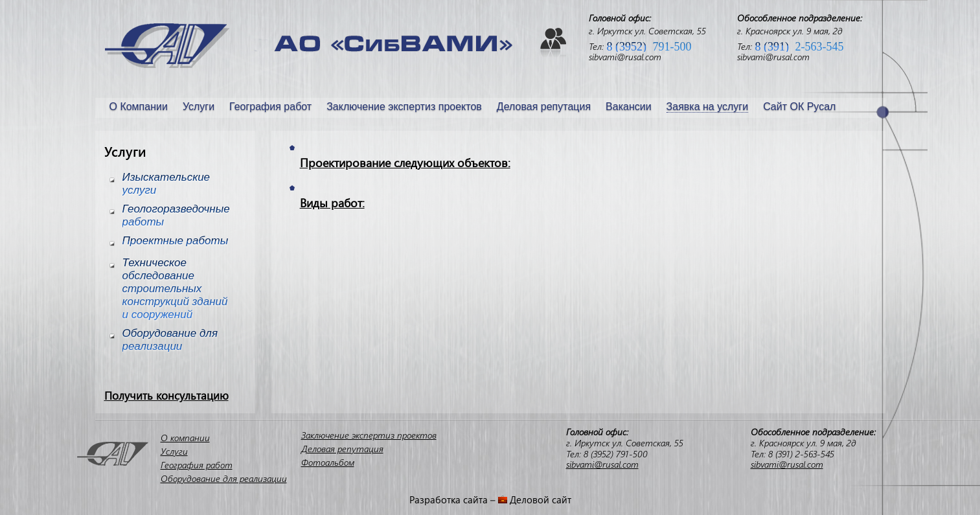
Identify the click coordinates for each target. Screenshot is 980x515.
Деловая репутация (544, 107)
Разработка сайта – (454, 499)
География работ (270, 107)
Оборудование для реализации (224, 478)
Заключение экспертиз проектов (404, 107)
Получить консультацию (166, 395)
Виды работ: (332, 203)
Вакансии (629, 107)
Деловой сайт (541, 499)
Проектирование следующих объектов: (405, 163)
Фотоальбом (328, 462)
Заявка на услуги (708, 107)
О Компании (139, 107)
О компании (185, 438)
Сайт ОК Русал (799, 107)
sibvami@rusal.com (625, 57)
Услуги (199, 107)
